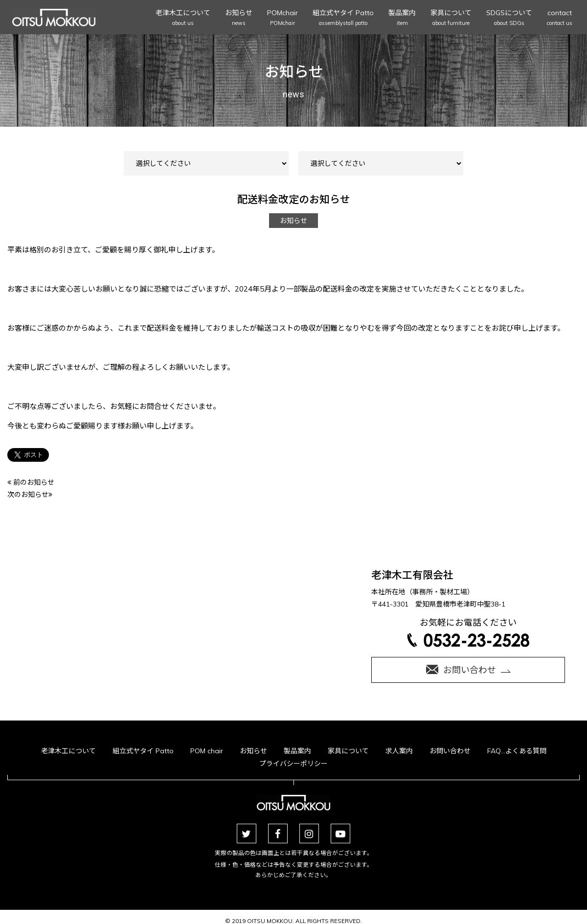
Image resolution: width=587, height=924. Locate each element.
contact (560, 18)
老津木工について (183, 18)
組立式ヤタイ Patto (343, 18)
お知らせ (239, 18)
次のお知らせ (30, 495)
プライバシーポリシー (293, 764)
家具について (451, 18)
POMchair (282, 18)
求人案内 (399, 751)
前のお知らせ (31, 482)
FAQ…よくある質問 (517, 751)
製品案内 (402, 18)
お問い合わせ (450, 751)
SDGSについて (509, 18)
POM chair (207, 751)
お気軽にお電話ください (468, 632)
